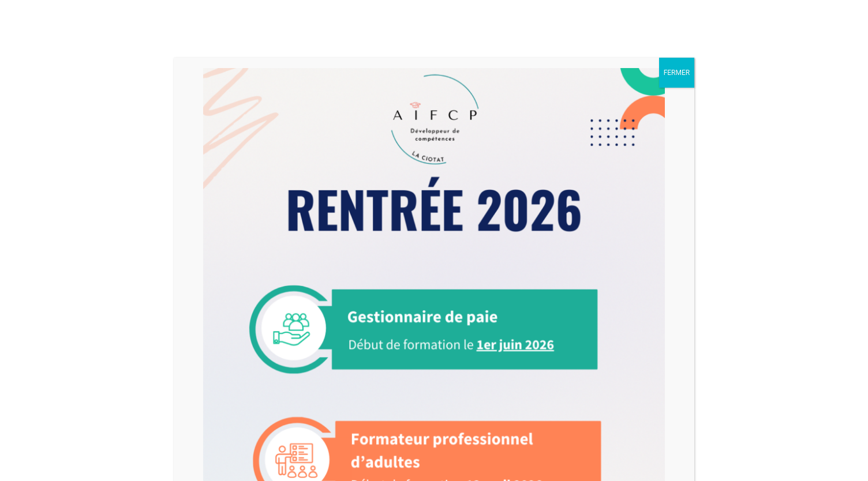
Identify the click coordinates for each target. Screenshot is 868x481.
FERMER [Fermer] (677, 73)
